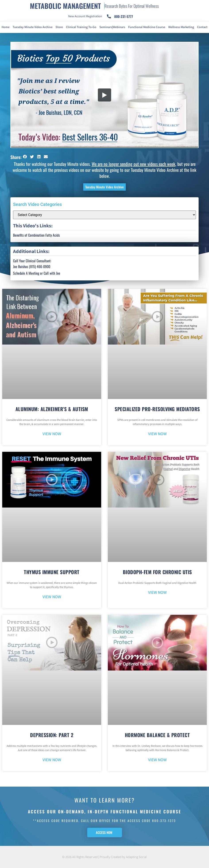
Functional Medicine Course (147, 27)
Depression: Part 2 (52, 735)
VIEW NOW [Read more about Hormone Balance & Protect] (157, 760)
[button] (25, 157)
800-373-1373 (164, 821)
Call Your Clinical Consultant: (32, 261)
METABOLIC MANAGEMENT (65, 6)
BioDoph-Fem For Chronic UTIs (157, 572)
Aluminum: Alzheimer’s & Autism (52, 409)
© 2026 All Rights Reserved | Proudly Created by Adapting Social (104, 857)
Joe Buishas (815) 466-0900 (32, 266)
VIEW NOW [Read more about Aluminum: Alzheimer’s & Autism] (52, 434)
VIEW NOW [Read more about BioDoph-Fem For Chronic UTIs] (157, 593)
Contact (202, 27)
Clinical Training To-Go (81, 27)
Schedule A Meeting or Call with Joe (37, 273)
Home (6, 27)
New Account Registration (85, 16)
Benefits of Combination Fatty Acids (36, 235)
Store (59, 27)
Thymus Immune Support (52, 572)
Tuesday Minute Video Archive (33, 27)
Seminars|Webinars (112, 27)
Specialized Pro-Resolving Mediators (157, 409)
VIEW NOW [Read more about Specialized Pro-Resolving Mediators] (157, 434)
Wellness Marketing (181, 27)
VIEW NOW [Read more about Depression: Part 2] (52, 760)
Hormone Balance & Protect (157, 735)
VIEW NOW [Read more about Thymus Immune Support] (52, 597)
